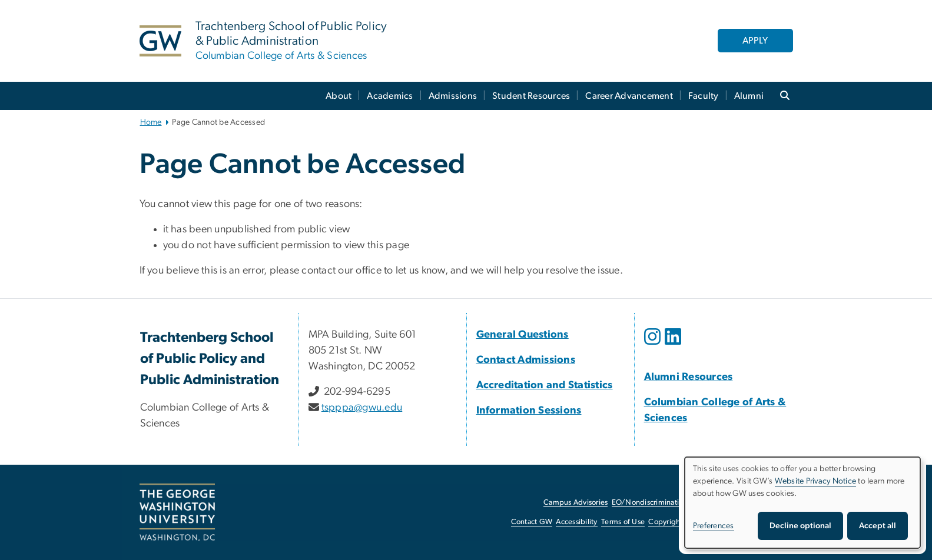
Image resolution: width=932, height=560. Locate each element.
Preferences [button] (714, 526)
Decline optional (800, 526)
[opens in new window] (654, 345)
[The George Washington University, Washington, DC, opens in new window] (177, 512)
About (339, 96)
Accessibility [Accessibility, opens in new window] (576, 522)
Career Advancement (629, 96)
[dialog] (802, 503)
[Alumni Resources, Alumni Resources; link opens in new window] (689, 377)
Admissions (453, 96)
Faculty (704, 96)
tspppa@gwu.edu (362, 408)
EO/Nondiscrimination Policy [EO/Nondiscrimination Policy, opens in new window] (661, 503)
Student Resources (531, 96)
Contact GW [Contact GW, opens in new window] (532, 522)
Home (151, 122)
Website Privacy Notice (816, 481)
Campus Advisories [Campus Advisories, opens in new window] (576, 503)
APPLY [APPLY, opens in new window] (755, 41)
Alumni (749, 96)
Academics (390, 96)
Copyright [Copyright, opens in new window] (665, 522)
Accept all (878, 526)
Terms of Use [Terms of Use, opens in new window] (623, 522)
